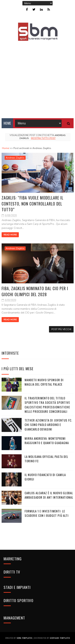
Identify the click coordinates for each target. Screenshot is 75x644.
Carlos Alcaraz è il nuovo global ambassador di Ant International (49, 495)
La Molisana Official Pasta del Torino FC (46, 459)
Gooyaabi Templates (60, 638)
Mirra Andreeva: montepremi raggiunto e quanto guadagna (47, 441)
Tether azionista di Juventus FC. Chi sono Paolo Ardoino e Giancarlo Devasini (48, 425)
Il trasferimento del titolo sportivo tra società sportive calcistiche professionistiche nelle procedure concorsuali (47, 405)
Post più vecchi (61, 329)
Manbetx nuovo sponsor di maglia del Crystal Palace (44, 382)
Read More (10, 235)
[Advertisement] (37, 77)
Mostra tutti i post (43, 138)
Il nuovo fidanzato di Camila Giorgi (45, 477)
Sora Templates (24, 638)
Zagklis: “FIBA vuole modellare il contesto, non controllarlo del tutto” (32, 204)
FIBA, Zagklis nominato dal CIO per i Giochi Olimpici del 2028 (35, 291)
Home (7, 123)
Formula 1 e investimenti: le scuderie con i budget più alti (47, 513)
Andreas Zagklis (15, 158)
